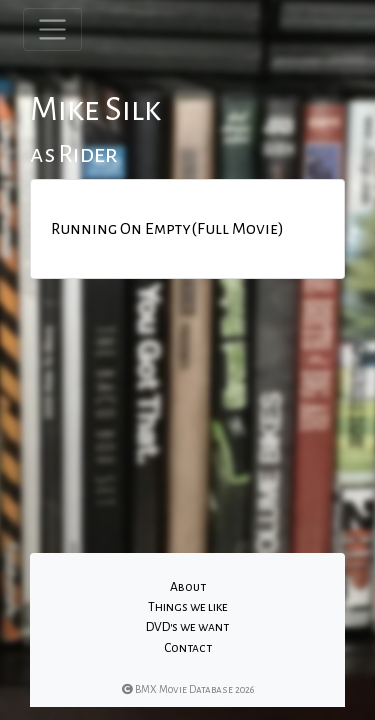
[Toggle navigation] (52, 29)
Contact (188, 648)
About (188, 587)
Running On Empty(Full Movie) (167, 229)
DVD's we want (187, 627)
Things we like (188, 607)
